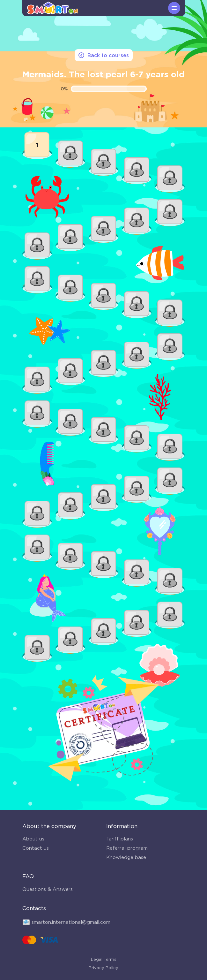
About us (33, 839)
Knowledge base (126, 857)
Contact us (36, 848)
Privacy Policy (103, 968)
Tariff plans (120, 839)
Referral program (127, 848)
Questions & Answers (48, 889)
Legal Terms (104, 959)
